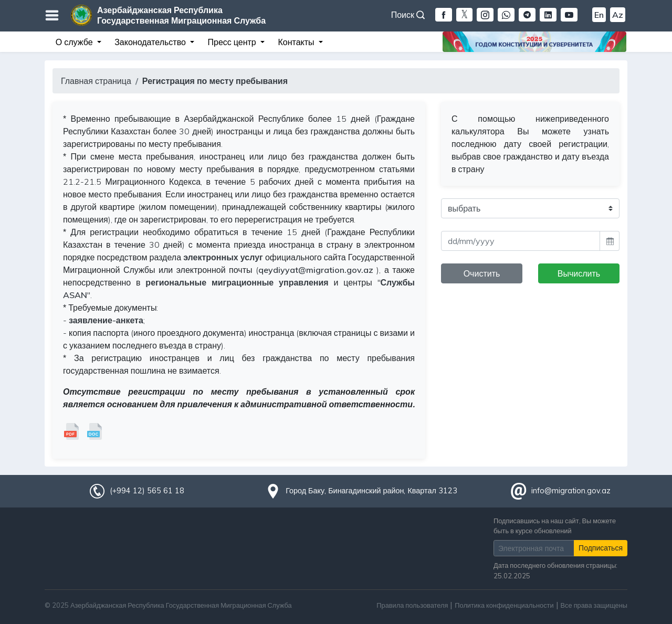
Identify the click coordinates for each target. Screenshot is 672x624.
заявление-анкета (106, 320)
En (599, 15)
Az (618, 15)
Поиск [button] (408, 15)
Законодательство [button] (151, 42)
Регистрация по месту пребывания (215, 81)
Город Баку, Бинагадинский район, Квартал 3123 (371, 491)
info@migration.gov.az (571, 491)
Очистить (482, 273)
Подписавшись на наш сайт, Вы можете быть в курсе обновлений (555, 526)
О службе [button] (75, 42)
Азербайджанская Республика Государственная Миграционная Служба (181, 15)
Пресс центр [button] (233, 42)
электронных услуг (223, 257)
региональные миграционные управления (237, 282)
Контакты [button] (297, 42)
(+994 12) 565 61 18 (147, 491)
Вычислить (579, 273)
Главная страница (96, 81)
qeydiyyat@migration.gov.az (316, 270)
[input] (521, 241)
